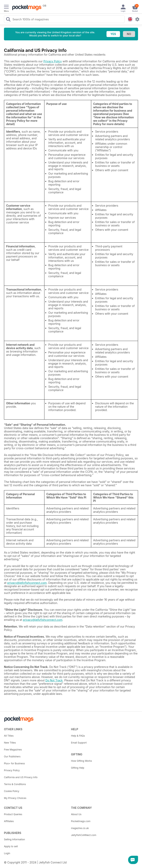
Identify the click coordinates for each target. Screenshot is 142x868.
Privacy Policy (53, 61)
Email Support (79, 743)
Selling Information (14, 839)
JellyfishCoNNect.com (84, 835)
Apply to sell (11, 846)
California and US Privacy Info (21, 777)
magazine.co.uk (80, 828)
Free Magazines (13, 750)
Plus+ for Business (14, 763)
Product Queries (13, 814)
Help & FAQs (78, 736)
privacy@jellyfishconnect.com (27, 583)
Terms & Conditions (15, 784)
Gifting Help (78, 768)
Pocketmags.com (81, 821)
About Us (76, 814)
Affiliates (9, 821)
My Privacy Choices (15, 798)
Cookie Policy (12, 791)
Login (7, 853)
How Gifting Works (82, 761)
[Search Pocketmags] (8, 20)
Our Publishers (12, 756)
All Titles (9, 736)
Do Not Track (54, 680)
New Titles (10, 743)
